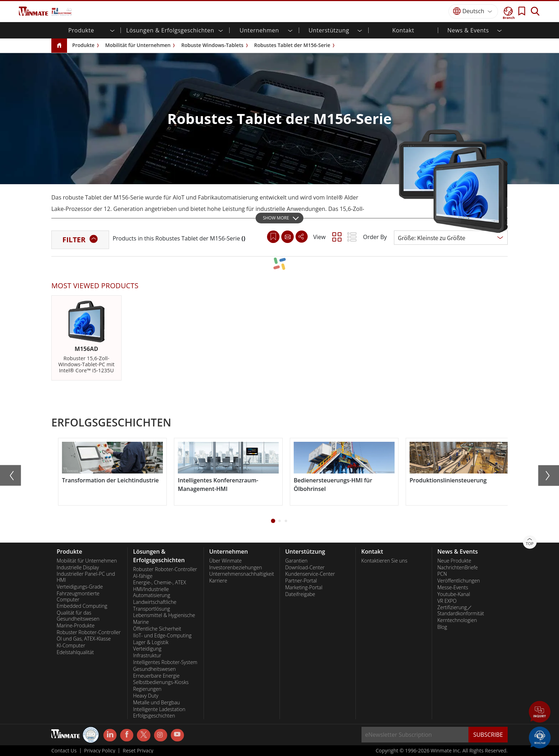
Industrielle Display (78, 568)
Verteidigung (147, 649)
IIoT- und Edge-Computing (162, 636)
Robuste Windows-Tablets (212, 45)
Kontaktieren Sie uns (384, 561)
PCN (442, 574)
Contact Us (64, 751)
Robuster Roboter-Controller (89, 632)
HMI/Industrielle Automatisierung (152, 592)
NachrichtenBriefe (458, 568)
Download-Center (305, 568)
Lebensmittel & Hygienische (164, 615)
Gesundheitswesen (154, 669)
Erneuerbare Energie (156, 676)
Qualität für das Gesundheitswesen (78, 616)
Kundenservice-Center (310, 574)
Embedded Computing (82, 606)
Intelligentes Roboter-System (165, 662)
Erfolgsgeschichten (154, 716)
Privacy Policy (100, 751)
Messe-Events (453, 587)
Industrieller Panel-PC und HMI (86, 577)
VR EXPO (447, 601)
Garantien (296, 561)
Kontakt (403, 30)
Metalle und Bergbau (156, 703)
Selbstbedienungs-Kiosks (161, 682)
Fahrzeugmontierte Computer (78, 597)
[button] (273, 521)
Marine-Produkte (76, 626)
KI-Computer (71, 646)
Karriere (218, 581)
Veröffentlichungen (459, 581)
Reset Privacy (138, 751)
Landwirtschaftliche (155, 602)
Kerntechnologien (457, 620)
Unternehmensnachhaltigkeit (242, 574)
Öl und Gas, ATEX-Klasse (84, 639)
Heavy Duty (146, 696)
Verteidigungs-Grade (80, 587)
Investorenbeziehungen (236, 568)
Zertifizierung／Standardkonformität (461, 610)
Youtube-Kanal (454, 594)
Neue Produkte (454, 561)
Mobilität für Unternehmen (138, 45)
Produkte (83, 45)
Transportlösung (151, 609)
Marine (141, 622)
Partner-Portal (301, 581)
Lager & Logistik (151, 642)
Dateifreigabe (300, 594)
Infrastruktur (147, 656)
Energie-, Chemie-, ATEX (159, 582)
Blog (442, 627)
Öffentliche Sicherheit (157, 629)
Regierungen (147, 689)
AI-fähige (143, 576)
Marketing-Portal (304, 587)
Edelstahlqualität (75, 652)
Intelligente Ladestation (159, 709)
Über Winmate (225, 561)
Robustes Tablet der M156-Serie (292, 45)
